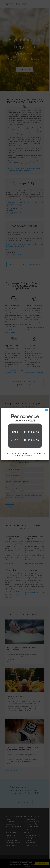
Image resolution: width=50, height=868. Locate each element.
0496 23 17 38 (30, 453)
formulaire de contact (25, 455)
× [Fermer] (47, 410)
